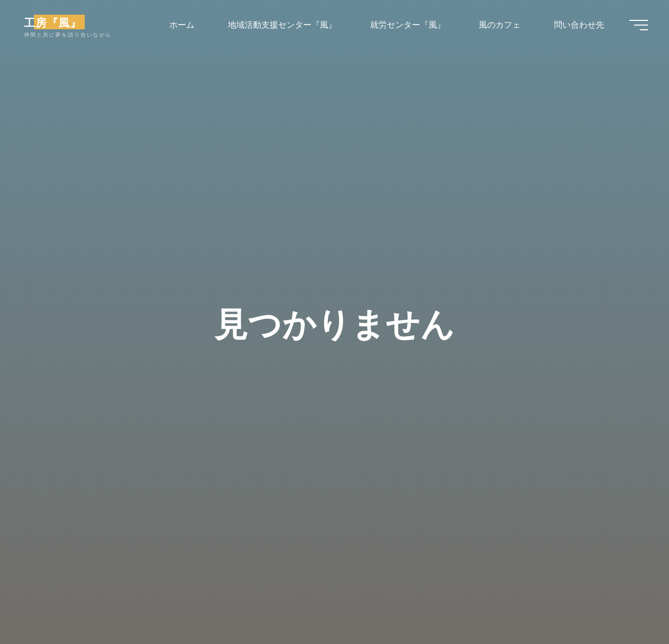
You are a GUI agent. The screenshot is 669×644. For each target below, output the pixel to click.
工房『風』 (53, 22)
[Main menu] (639, 25)
